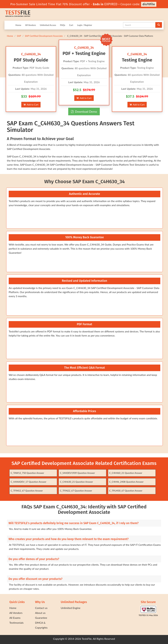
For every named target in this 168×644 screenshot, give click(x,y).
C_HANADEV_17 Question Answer (28, 482)
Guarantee (41, 618)
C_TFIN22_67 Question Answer (76, 491)
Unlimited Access (48, 25)
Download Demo (84, 112)
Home (18, 25)
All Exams (15, 618)
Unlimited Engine (71, 608)
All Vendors (31, 25)
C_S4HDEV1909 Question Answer (77, 473)
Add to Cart (31, 105)
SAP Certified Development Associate (44, 36)
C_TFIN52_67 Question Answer (27, 491)
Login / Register (85, 25)
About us (40, 613)
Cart (71, 25)
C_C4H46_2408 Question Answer (126, 482)
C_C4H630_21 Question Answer (76, 482)
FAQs (63, 25)
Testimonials (16, 623)
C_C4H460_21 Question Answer (126, 473)
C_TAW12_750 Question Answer (27, 473)
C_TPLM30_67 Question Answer (126, 491)
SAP (19, 36)
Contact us (41, 608)
